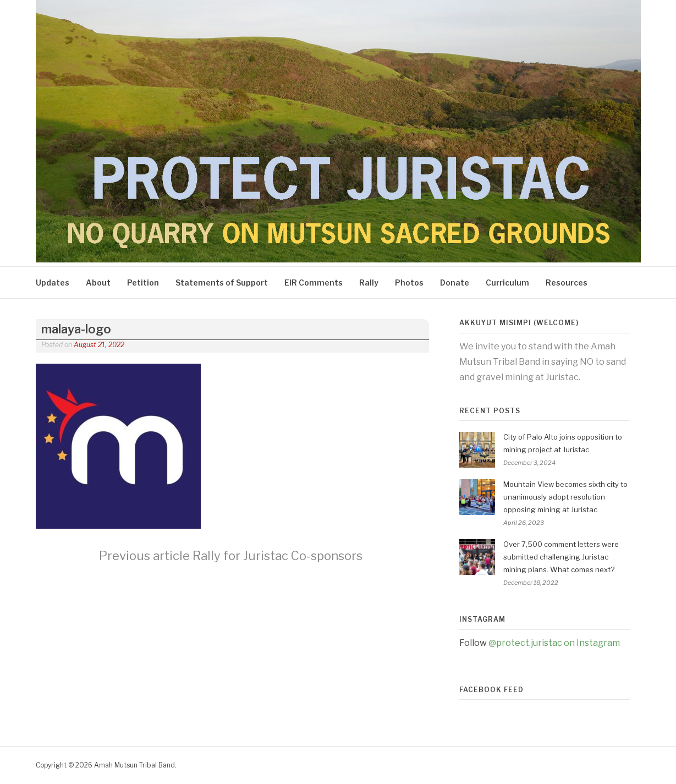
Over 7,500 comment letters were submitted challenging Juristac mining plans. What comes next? (561, 557)
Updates (53, 283)
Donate (455, 283)
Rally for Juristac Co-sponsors (231, 556)
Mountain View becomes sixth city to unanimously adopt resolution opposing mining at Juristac (565, 497)
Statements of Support (222, 283)
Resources (567, 283)
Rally (369, 283)
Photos (409, 283)
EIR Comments (314, 283)
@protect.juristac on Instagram (554, 643)
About (98, 283)
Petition (143, 283)
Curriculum (507, 283)
